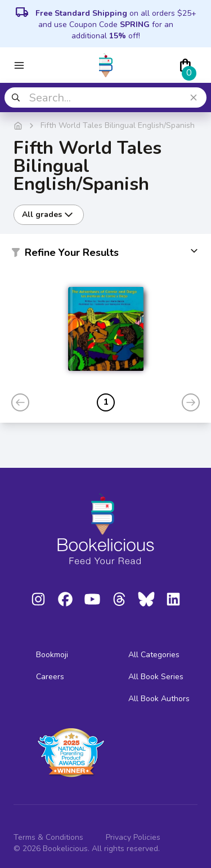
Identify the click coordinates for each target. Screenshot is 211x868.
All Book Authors (159, 699)
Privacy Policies (133, 837)
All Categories (154, 655)
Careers (50, 677)
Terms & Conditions (48, 837)
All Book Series (156, 677)
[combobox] (105, 98)
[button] (105, 255)
